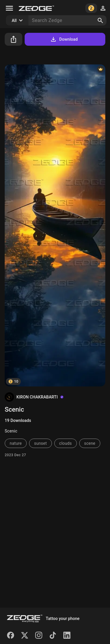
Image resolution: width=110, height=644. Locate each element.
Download (64, 39)
